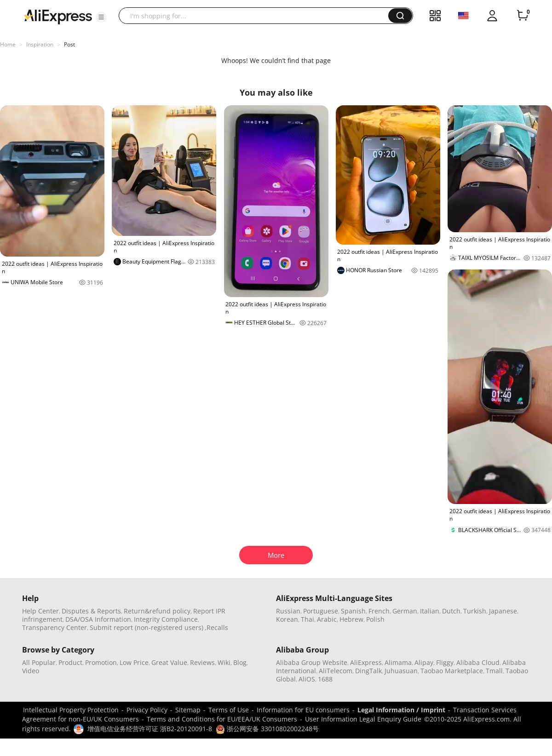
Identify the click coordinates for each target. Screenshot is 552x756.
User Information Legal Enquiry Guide (363, 719)
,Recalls (216, 627)
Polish (375, 619)
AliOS (307, 679)
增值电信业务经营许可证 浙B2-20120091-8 (150, 729)
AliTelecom (336, 671)
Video (31, 671)
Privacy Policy (147, 710)
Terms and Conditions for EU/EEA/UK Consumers (222, 719)
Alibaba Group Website (312, 662)
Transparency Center (55, 627)
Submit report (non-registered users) (147, 627)
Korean (287, 619)
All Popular (39, 662)
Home (8, 44)
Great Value (169, 662)
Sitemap (188, 710)
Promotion (101, 662)
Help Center (40, 611)
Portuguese (321, 611)
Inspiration (40, 44)
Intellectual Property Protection (71, 710)
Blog (240, 662)
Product (70, 662)
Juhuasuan (401, 671)
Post (69, 44)
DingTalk (368, 671)
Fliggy (445, 662)
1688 (325, 679)
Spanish (353, 611)
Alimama (398, 662)
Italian (430, 611)
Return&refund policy (157, 611)
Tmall (494, 671)
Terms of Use (229, 710)
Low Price (134, 662)
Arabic (327, 619)
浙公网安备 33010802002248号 (267, 729)
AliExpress (366, 662)
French (379, 611)
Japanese (503, 611)
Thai (308, 619)
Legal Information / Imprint (401, 710)
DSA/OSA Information (98, 619)
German (405, 611)
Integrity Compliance (166, 619)
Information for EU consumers (303, 710)
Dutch (451, 611)
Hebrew (351, 619)
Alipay (424, 662)
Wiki (224, 662)
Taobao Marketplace (452, 671)
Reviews (202, 662)
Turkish (475, 611)
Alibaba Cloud (478, 662)
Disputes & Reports (91, 611)
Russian (288, 611)
